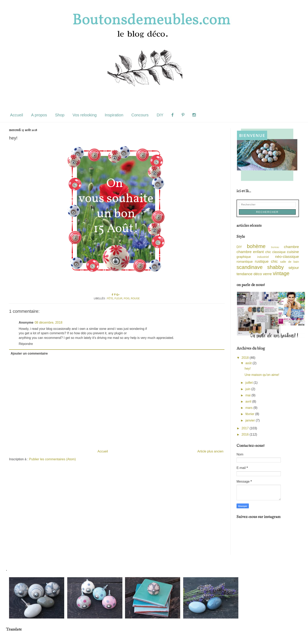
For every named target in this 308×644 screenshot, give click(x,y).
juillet (250, 383)
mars (249, 408)
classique (279, 252)
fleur (118, 298)
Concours (140, 115)
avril (249, 401)
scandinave (250, 267)
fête (110, 298)
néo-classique (287, 257)
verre (267, 274)
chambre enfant (250, 252)
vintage (281, 273)
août (249, 363)
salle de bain (290, 262)
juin (248, 389)
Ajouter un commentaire (29, 353)
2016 (246, 434)
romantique (245, 262)
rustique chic (266, 261)
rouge (135, 298)
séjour (294, 268)
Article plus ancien (210, 451)
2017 (246, 428)
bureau (275, 247)
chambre (291, 247)
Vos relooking (85, 115)
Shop (60, 115)
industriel (263, 257)
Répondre (26, 344)
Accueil (17, 115)
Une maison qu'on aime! (262, 375)
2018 (246, 358)
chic (268, 252)
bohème (256, 246)
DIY (160, 115)
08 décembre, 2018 (49, 323)
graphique (244, 257)
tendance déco (249, 274)
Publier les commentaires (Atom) (53, 459)
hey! (248, 369)
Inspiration (114, 115)
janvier (251, 420)
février (250, 414)
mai (248, 395)
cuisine (293, 252)
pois (127, 298)
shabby (275, 267)
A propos (39, 115)
